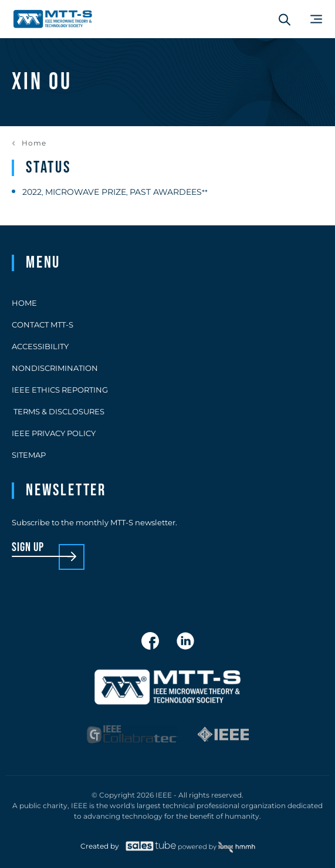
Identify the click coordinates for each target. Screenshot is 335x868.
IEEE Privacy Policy (54, 433)
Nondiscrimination (55, 368)
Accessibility (40, 346)
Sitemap (29, 455)
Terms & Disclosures (58, 411)
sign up (28, 548)
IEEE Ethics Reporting (60, 390)
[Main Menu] (316, 19)
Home (34, 143)
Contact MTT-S (43, 325)
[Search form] (285, 19)
